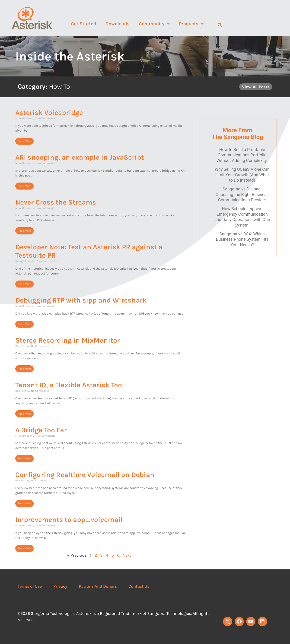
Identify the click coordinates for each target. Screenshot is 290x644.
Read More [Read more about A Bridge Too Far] (24, 458)
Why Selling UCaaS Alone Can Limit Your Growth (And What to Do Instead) (242, 175)
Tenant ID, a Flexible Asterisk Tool (70, 385)
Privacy (60, 586)
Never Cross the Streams (56, 202)
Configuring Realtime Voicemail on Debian (85, 475)
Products (191, 24)
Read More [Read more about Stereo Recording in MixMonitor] (24, 369)
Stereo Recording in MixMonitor (68, 340)
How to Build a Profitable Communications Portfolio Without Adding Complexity (242, 155)
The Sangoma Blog (237, 137)
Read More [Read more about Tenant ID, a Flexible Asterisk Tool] (24, 414)
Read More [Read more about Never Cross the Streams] (24, 231)
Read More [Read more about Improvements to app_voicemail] (24, 548)
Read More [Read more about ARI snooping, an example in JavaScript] (24, 186)
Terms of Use (30, 586)
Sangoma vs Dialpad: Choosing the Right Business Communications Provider (242, 194)
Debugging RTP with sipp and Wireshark (81, 300)
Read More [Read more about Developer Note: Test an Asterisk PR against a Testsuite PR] (24, 284)
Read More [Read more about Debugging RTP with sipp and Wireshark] (24, 324)
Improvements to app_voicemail (69, 520)
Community (154, 24)
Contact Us (139, 586)
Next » (129, 555)
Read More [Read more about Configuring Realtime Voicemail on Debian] (24, 503)
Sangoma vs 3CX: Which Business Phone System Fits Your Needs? (242, 239)
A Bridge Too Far (41, 430)
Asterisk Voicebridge (49, 113)
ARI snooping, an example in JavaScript (80, 157)
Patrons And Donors (98, 586)
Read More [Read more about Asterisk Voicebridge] (24, 141)
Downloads (118, 24)
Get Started (84, 24)
